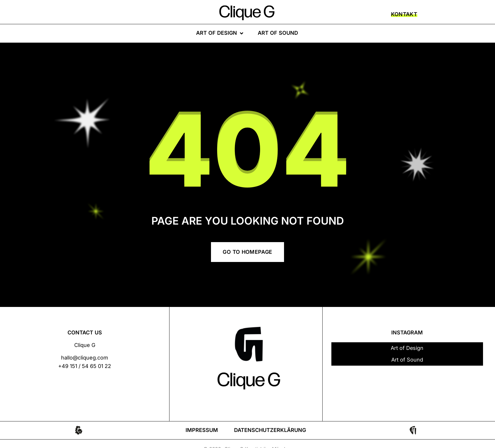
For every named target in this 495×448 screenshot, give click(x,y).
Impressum (202, 430)
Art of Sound (278, 33)
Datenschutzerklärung (270, 430)
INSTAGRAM (407, 332)
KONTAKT (404, 14)
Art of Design (220, 33)
